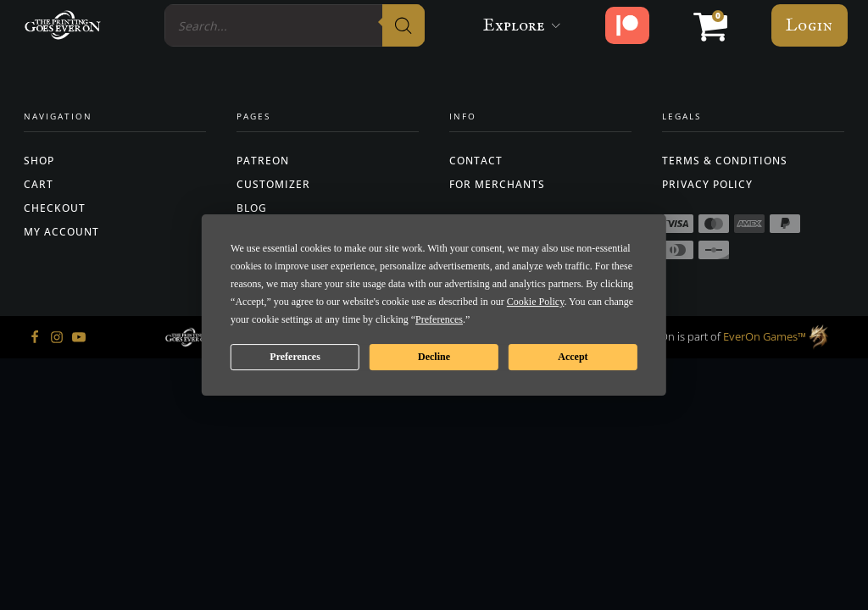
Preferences (295, 357)
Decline (434, 357)
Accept (573, 357)
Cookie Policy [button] (536, 302)
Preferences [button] (439, 319)
